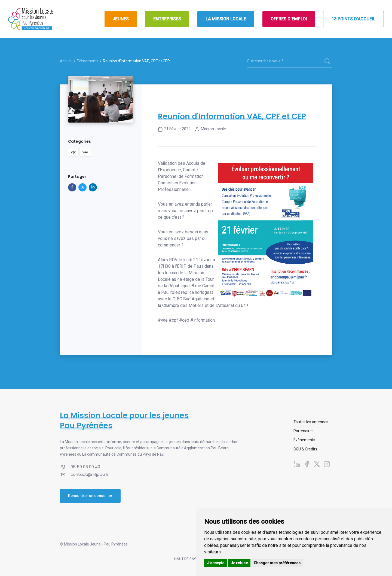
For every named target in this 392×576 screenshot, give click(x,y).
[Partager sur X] (82, 187)
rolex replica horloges (191, 292)
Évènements (88, 61)
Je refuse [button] (239, 563)
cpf (73, 152)
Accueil (66, 61)
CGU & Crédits (305, 449)
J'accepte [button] (216, 563)
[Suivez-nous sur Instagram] (327, 464)
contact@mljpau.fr (90, 474)
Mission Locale (210, 129)
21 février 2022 (174, 129)
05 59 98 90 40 (85, 467)
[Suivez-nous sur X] (317, 464)
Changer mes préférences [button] (277, 563)
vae (85, 152)
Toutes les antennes (311, 422)
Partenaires (304, 431)
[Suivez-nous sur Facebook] (307, 464)
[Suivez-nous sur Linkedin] (297, 464)
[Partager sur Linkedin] (93, 187)
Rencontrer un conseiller (90, 496)
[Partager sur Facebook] (72, 187)
